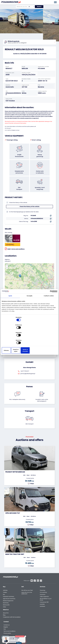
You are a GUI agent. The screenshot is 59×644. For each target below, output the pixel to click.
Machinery (6, 592)
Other (4, 596)
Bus (4, 584)
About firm (6, 603)
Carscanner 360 (44, 592)
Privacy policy (43, 612)
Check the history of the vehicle (29, 199)
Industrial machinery (9, 586)
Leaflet (40, 284)
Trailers (5, 582)
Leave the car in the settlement (27, 583)
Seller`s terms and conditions (15, 241)
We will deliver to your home (46, 589)
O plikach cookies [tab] (49, 308)
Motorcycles (6, 594)
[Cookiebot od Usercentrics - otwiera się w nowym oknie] (51, 304)
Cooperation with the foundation (9, 608)
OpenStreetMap (46, 284)
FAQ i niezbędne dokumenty (17, 392)
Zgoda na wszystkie (48, 339)
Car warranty (43, 582)
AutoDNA (42, 594)
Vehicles (5, 580)
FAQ (41, 608)
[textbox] (30, 7)
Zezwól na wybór (29, 339)
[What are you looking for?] (21, 7)
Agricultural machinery (9, 588)
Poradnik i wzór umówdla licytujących (42, 393)
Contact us (43, 604)
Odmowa (11, 339)
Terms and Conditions (46, 610)
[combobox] (30, 7)
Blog (4, 605)
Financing (42, 580)
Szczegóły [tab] (29, 308)
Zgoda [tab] (10, 308)
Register (42, 606)
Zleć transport (29, 416)
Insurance (43, 584)
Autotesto (42, 596)
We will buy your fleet (27, 580)
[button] (57, 21)
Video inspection (44, 586)
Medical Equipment (8, 590)
